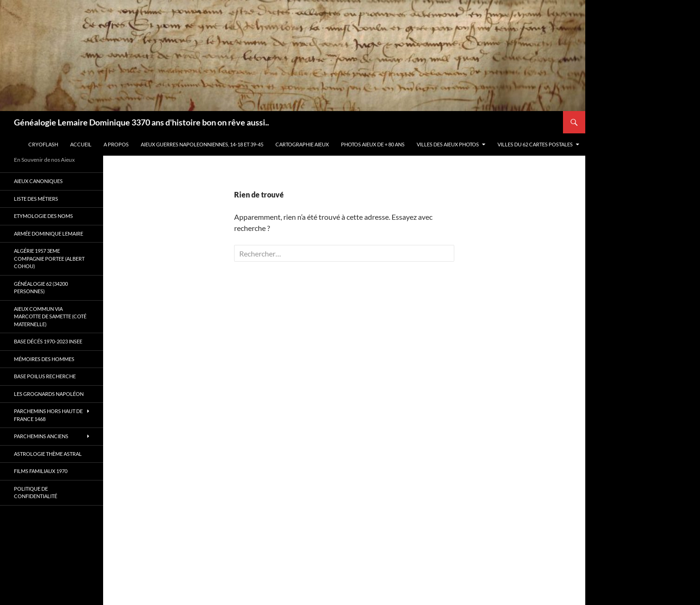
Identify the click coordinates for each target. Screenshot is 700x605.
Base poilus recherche (45, 376)
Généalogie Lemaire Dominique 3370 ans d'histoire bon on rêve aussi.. (141, 122)
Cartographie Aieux (302, 144)
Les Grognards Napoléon (49, 394)
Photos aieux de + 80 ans (373, 144)
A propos (116, 144)
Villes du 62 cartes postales (535, 144)
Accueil (81, 144)
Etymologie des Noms (43, 216)
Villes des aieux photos (448, 144)
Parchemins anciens (41, 436)
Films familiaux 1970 (41, 471)
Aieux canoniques (38, 181)
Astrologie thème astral (48, 454)
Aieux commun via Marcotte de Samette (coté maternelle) (50, 316)
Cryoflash (43, 144)
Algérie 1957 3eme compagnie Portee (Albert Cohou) (49, 258)
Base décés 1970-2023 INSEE (48, 341)
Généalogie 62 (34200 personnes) (41, 288)
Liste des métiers (36, 199)
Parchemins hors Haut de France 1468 (48, 415)
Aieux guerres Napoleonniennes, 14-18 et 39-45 (202, 144)
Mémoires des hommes (44, 359)
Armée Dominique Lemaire (49, 233)
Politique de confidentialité (36, 493)
